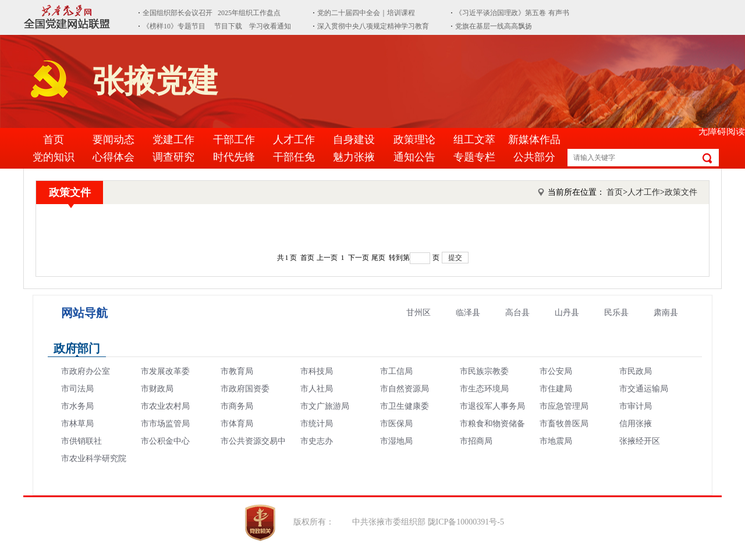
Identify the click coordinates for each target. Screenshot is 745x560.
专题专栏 (474, 157)
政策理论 (414, 140)
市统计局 (317, 424)
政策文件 (70, 192)
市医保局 (396, 424)
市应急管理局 (564, 406)
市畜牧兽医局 (564, 424)
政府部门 (77, 348)
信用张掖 (636, 424)
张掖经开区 (640, 441)
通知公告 (414, 157)
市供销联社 (81, 441)
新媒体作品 (534, 140)
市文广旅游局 (325, 406)
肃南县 (666, 313)
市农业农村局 (165, 406)
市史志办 (317, 441)
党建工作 (173, 140)
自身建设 (354, 140)
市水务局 (77, 406)
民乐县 (616, 313)
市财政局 (157, 389)
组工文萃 (474, 140)
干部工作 (234, 140)
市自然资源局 (405, 389)
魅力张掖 (354, 157)
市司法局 (77, 389)
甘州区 (418, 313)
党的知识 (54, 157)
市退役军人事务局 (492, 406)
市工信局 (396, 371)
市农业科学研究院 (94, 459)
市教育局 (237, 371)
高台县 (517, 313)
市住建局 (556, 389)
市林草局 (77, 424)
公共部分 (534, 157)
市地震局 (556, 441)
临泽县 (468, 313)
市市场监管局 (165, 424)
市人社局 (317, 389)
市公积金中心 (165, 441)
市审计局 (636, 406)
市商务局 (237, 406)
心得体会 (113, 157)
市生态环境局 (484, 389)
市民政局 (636, 371)
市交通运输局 (644, 389)
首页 (54, 140)
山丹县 (567, 313)
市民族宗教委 (484, 371)
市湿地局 (396, 441)
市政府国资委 (245, 389)
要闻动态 (113, 140)
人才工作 (294, 140)
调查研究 (173, 157)
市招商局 (476, 441)
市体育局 (237, 424)
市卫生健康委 (405, 406)
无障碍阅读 (722, 131)
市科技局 (317, 371)
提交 (455, 258)
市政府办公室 (86, 371)
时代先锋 (234, 157)
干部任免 (294, 157)
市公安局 (556, 371)
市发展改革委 (165, 371)
